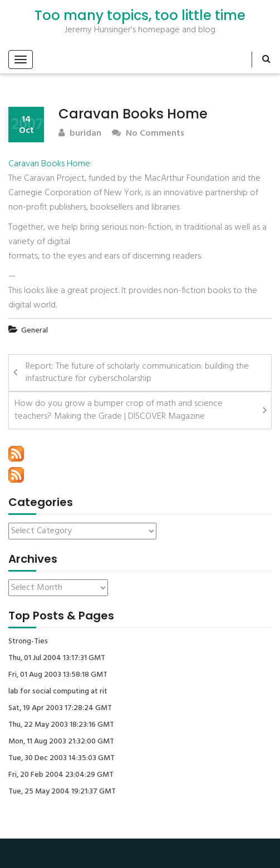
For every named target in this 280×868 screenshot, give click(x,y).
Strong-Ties (28, 642)
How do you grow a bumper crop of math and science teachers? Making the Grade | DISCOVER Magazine (119, 410)
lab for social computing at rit (58, 692)
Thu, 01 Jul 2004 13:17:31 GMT (57, 658)
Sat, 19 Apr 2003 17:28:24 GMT (60, 708)
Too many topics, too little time (140, 16)
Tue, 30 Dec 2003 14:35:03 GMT (62, 758)
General (35, 331)
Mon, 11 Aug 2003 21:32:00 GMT (61, 742)
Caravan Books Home (49, 164)
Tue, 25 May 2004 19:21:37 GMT (62, 792)
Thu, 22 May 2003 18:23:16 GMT (61, 725)
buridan (80, 134)
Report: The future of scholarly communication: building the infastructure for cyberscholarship (137, 373)
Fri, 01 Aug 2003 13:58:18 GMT (58, 675)
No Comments (148, 134)
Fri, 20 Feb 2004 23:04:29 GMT (61, 775)
